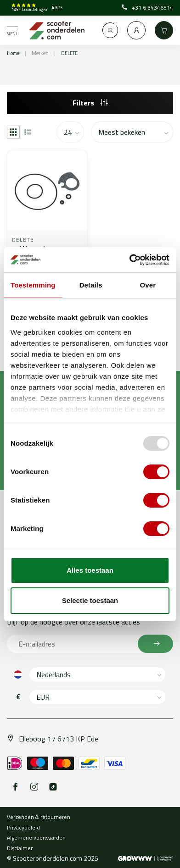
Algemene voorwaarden (36, 838)
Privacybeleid (23, 827)
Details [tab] (91, 285)
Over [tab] (148, 285)
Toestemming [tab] (33, 285)
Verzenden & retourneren (39, 817)
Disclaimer (20, 848)
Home (13, 53)
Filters (90, 103)
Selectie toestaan (90, 600)
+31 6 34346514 (147, 8)
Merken (40, 53)
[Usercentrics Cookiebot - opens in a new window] (129, 260)
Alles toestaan (90, 570)
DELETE (69, 53)
